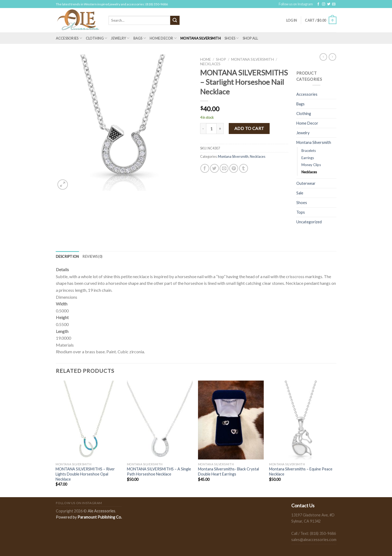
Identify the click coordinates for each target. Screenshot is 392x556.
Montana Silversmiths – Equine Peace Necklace (301, 471)
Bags (140, 38)
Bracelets (309, 151)
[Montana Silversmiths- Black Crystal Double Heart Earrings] (231, 420)
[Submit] (175, 20)
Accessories (69, 38)
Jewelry (120, 38)
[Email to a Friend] (224, 168)
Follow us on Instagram (296, 4)
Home (205, 59)
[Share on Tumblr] (244, 168)
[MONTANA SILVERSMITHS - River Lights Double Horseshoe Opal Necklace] (89, 420)
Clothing (97, 38)
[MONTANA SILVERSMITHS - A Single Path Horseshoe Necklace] (160, 420)
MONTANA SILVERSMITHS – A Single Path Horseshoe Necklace (159, 471)
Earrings (308, 158)
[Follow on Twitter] (329, 4)
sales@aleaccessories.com (314, 540)
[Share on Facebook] (205, 168)
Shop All (250, 38)
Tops (301, 212)
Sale (300, 193)
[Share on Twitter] (214, 168)
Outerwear (306, 183)
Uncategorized (309, 222)
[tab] (67, 256)
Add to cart (249, 128)
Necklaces (210, 64)
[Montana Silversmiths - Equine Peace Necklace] (302, 420)
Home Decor (163, 38)
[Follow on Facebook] (318, 4)
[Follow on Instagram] (324, 4)
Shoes (232, 38)
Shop (221, 59)
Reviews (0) (92, 256)
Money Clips (311, 165)
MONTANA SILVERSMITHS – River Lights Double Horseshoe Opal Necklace (85, 474)
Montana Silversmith (201, 38)
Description (67, 256)
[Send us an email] (334, 4)
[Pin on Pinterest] (234, 168)
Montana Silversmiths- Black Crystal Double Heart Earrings (228, 471)
